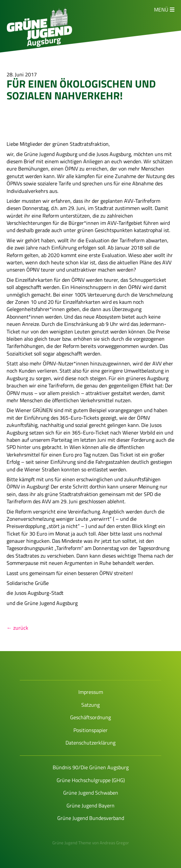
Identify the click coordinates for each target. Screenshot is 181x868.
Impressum (91, 692)
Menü (161, 10)
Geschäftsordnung (90, 717)
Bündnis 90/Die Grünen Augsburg (91, 767)
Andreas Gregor (114, 843)
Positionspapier (90, 730)
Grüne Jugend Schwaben (91, 793)
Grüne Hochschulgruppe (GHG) (91, 780)
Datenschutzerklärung (90, 743)
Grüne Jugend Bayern (90, 805)
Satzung (90, 705)
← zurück (17, 628)
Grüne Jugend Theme (72, 843)
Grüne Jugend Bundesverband (91, 818)
